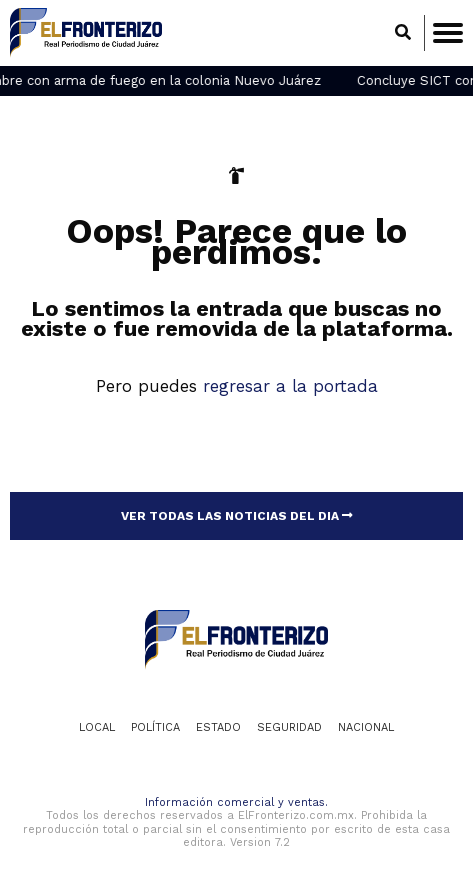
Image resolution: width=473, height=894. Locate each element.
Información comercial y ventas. (236, 802)
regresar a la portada (290, 386)
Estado (218, 727)
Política (155, 727)
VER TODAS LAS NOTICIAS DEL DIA (237, 516)
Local (97, 727)
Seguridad (289, 727)
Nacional (366, 727)
